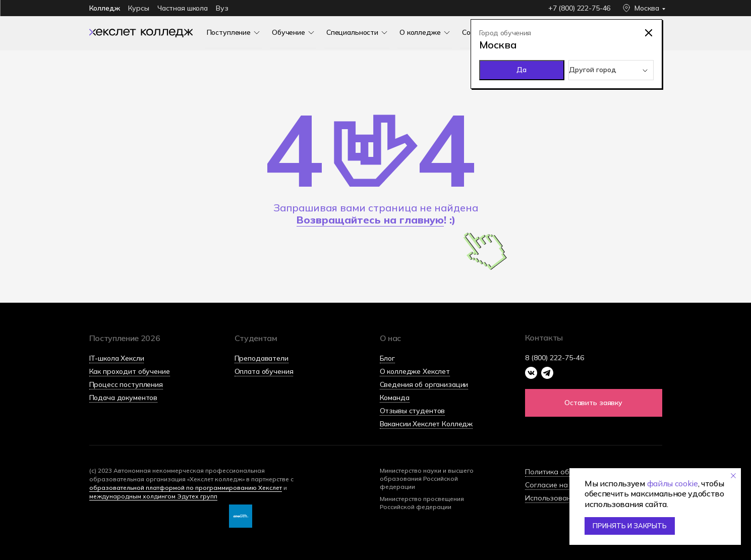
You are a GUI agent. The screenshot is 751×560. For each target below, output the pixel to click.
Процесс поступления (126, 384)
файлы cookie (673, 483)
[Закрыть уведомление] (733, 476)
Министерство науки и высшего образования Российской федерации (427, 479)
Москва (647, 8)
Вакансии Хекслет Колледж (426, 424)
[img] (141, 32)
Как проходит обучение (130, 371)
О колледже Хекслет (415, 371)
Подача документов (124, 398)
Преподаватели (262, 358)
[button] (594, 403)
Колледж (105, 8)
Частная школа (183, 8)
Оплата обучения (264, 371)
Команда (395, 398)
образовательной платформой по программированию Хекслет (186, 488)
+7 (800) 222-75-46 (579, 8)
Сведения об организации (424, 384)
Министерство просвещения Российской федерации (422, 503)
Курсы (139, 8)
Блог (387, 358)
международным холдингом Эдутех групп (153, 496)
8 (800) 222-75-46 (555, 358)
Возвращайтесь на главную (370, 220)
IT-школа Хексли (117, 358)
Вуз (222, 8)
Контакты (544, 338)
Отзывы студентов (413, 411)
